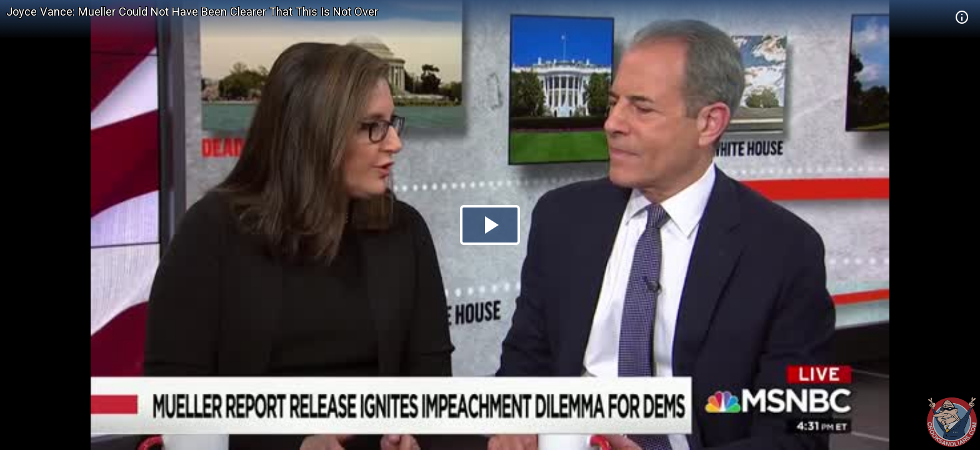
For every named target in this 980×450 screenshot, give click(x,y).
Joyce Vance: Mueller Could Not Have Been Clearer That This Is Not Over (192, 12)
